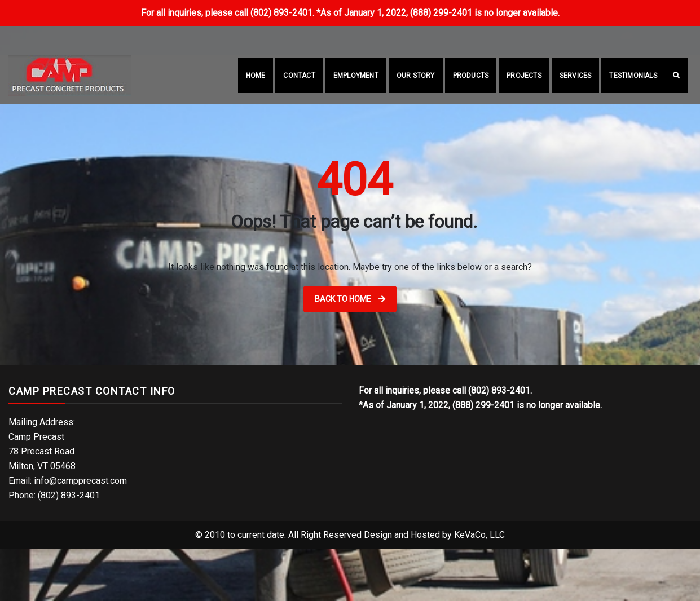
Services (576, 76)
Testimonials (633, 76)
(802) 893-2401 (416, 33)
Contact (299, 76)
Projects (524, 76)
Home (256, 76)
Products (471, 76)
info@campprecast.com (516, 33)
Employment (356, 76)
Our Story (416, 76)
